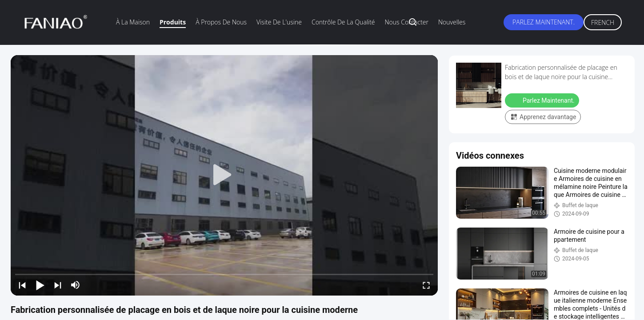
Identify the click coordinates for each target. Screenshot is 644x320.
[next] (58, 285)
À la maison (133, 22)
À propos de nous (221, 22)
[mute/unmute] (76, 285)
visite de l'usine (279, 22)
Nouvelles (452, 22)
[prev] (22, 285)
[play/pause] (40, 285)
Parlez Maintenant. (544, 22)
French (603, 22)
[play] (224, 175)
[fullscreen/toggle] (426, 285)
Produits (173, 22)
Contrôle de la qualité (343, 22)
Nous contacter (407, 22)
